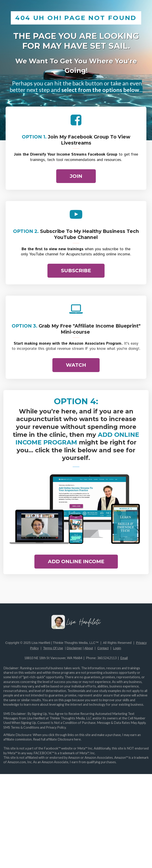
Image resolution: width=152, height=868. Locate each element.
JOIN (76, 176)
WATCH (76, 365)
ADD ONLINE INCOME (76, 561)
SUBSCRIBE (76, 271)
